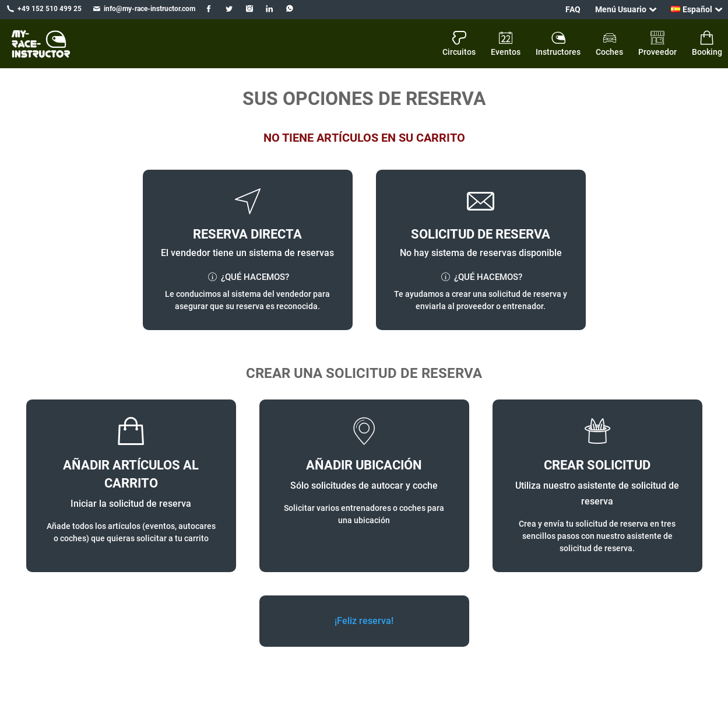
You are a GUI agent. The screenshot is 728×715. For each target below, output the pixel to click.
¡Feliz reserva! (364, 621)
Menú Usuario (621, 9)
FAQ (573, 9)
